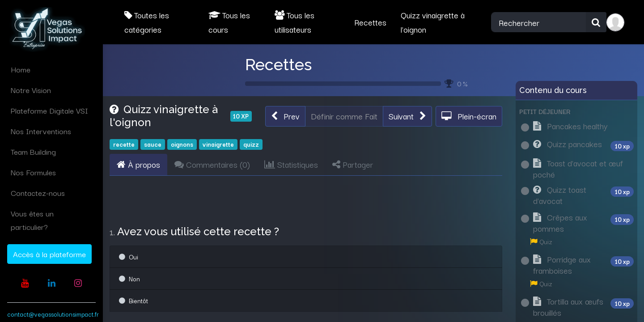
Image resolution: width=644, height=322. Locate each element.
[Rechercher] (596, 22)
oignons (182, 144)
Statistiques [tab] (291, 164)
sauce (153, 144)
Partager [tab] (353, 164)
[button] (285, 116)
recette (124, 144)
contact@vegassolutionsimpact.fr (53, 314)
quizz (251, 144)
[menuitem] (51, 69)
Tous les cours (229, 22)
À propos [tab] (138, 164)
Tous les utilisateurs (294, 22)
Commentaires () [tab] (212, 164)
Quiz (541, 241)
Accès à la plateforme (49, 254)
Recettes (278, 64)
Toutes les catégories (147, 22)
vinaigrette (218, 144)
